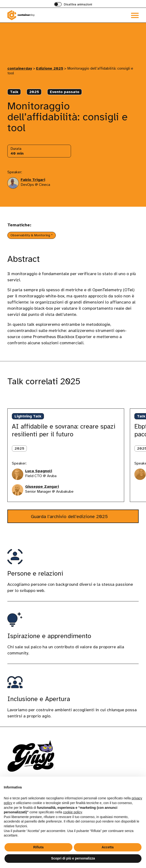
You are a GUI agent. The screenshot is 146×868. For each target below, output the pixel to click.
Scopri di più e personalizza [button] (73, 858)
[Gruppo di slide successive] (28, 399)
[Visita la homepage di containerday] (40, 15)
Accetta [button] (108, 847)
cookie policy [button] (73, 812)
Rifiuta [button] (38, 847)
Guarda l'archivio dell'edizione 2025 (70, 517)
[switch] (73, 5)
